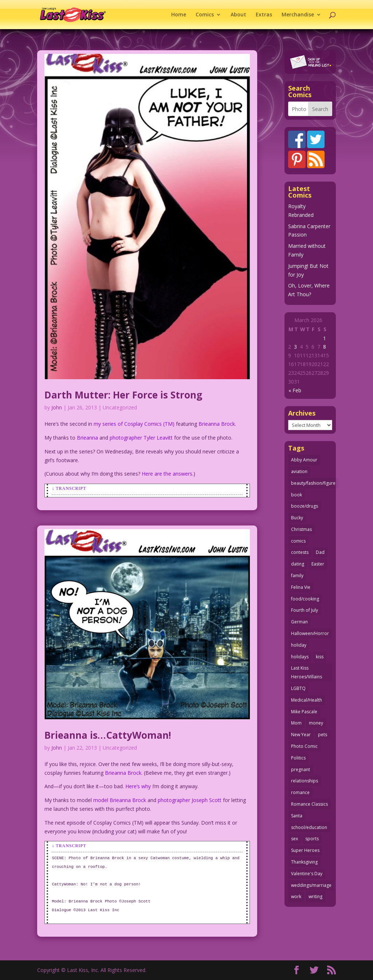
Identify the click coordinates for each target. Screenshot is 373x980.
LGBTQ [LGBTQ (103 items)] (298, 688)
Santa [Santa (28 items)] (297, 816)
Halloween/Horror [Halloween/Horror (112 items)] (310, 633)
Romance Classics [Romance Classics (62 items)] (309, 804)
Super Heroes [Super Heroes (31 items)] (305, 850)
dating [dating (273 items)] (298, 564)
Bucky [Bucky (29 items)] (297, 518)
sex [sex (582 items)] (295, 839)
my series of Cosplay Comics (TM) (134, 424)
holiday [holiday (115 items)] (299, 645)
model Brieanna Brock (120, 800)
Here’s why (138, 786)
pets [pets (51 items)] (323, 735)
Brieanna (87, 438)
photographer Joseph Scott (190, 800)
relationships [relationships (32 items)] (305, 781)
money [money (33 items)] (316, 723)
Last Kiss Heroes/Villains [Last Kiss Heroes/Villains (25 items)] (307, 672)
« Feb (295, 390)
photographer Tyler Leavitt (141, 438)
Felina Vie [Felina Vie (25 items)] (301, 587)
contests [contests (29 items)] (300, 552)
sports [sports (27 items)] (312, 839)
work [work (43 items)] (296, 896)
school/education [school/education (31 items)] (309, 827)
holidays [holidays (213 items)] (300, 657)
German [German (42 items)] (299, 622)
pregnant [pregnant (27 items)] (301, 769)
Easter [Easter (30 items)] (318, 564)
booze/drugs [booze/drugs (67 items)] (305, 506)
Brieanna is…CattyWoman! (108, 735)
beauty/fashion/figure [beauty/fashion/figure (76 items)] (313, 483)
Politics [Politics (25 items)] (298, 758)
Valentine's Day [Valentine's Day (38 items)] (307, 874)
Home (179, 15)
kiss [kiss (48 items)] (320, 657)
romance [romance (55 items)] (300, 792)
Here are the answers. (168, 474)
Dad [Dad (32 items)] (320, 552)
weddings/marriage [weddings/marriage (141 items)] (311, 885)
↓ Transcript (69, 488)
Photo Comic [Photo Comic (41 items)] (304, 746)
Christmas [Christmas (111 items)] (301, 529)
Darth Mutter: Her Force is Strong (123, 395)
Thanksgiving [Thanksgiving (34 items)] (304, 862)
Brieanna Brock (123, 773)
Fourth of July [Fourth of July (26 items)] (305, 610)
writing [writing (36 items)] (315, 896)
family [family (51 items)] (297, 576)
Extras (264, 15)
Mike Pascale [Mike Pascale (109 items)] (304, 712)
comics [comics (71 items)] (298, 541)
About (238, 15)
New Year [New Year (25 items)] (301, 735)
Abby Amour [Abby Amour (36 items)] (304, 460)
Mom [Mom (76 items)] (296, 723)
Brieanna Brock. (217, 424)
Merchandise (298, 15)
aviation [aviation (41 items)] (299, 471)
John (57, 407)
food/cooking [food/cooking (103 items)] (305, 599)
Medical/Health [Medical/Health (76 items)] (307, 700)
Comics (205, 15)
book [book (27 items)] (297, 495)
